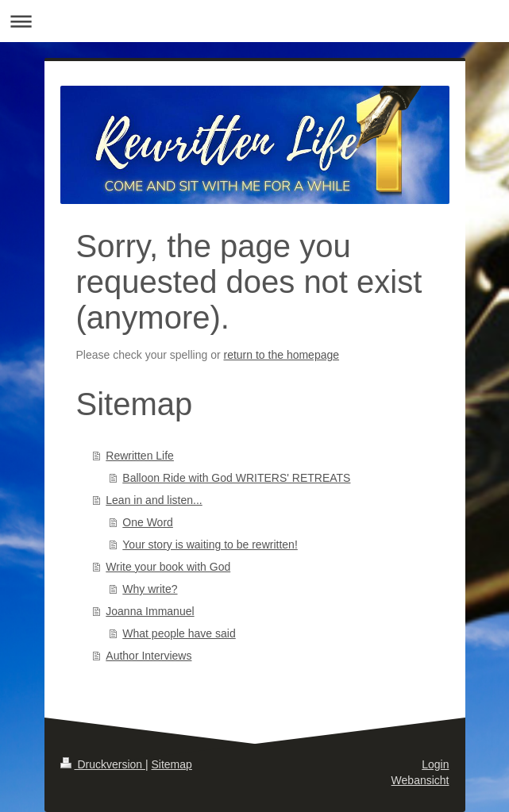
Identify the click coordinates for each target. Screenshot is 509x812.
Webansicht (420, 780)
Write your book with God (168, 567)
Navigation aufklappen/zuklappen (254, 21)
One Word (148, 522)
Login (435, 764)
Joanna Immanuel (150, 611)
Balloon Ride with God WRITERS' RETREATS (236, 478)
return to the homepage (282, 355)
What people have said (179, 633)
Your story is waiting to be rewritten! (210, 545)
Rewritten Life (140, 456)
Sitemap (172, 764)
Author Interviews (148, 656)
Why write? (150, 589)
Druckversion (103, 764)
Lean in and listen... (154, 500)
